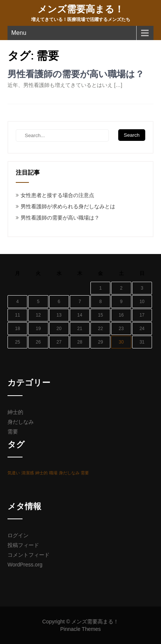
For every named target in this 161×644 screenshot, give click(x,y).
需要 (13, 432)
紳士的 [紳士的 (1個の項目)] (41, 473)
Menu (19, 33)
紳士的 (15, 412)
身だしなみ (21, 422)
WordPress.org (25, 565)
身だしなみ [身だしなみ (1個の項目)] (69, 473)
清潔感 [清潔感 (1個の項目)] (28, 473)
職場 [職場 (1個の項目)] (53, 473)
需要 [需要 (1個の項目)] (85, 473)
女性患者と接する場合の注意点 (57, 195)
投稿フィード (23, 545)
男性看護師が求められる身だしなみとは (68, 206)
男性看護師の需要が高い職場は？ (76, 74)
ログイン (18, 535)
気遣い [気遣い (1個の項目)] (14, 473)
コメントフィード (29, 555)
